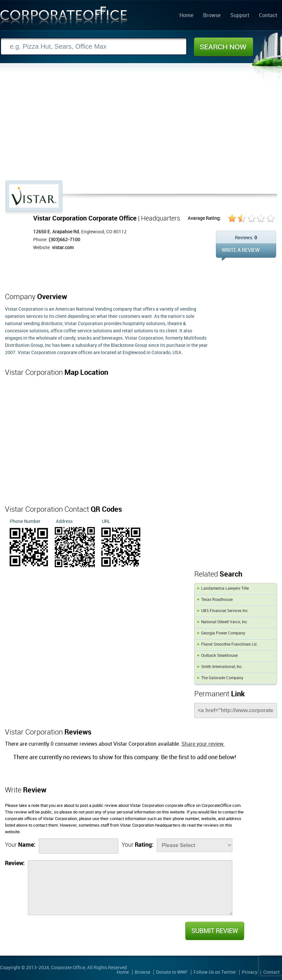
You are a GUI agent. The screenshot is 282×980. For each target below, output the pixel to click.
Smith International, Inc (222, 667)
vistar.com (63, 248)
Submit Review (214, 931)
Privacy (250, 972)
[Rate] (195, 845)
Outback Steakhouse (219, 656)
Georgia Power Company (223, 633)
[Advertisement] (141, 131)
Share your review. (203, 744)
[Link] (236, 710)
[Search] (94, 47)
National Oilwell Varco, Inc (224, 622)
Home (186, 16)
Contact (268, 16)
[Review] (130, 888)
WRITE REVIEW (246, 252)
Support (240, 16)
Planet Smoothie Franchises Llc (229, 645)
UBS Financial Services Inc (224, 611)
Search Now (223, 47)
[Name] (79, 846)
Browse (212, 16)
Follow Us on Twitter (215, 972)
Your (20, 845)
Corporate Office (64, 18)
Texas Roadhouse (217, 600)
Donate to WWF (172, 972)
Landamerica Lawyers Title (225, 589)
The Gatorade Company (222, 678)
